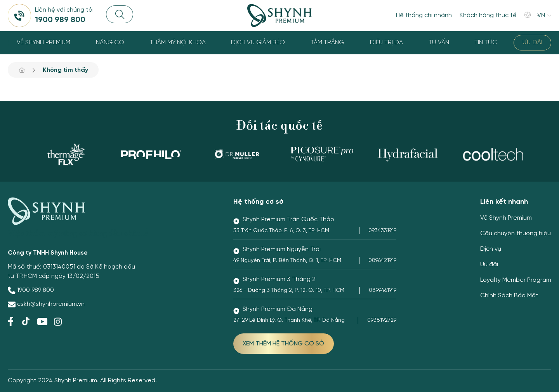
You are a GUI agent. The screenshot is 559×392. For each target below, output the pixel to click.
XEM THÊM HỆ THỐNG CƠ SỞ (283, 344)
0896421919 (382, 261)
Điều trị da (386, 42)
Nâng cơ (110, 42)
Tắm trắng (327, 42)
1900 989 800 (36, 290)
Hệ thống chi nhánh (424, 15)
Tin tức (486, 42)
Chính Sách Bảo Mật (509, 296)
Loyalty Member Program (516, 280)
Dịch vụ (491, 249)
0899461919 (383, 291)
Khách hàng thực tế (488, 15)
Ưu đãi (532, 42)
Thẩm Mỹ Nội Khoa (178, 42)
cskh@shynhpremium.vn (51, 304)
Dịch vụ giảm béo (258, 42)
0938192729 (382, 320)
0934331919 (382, 231)
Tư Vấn (439, 42)
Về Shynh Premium (43, 42)
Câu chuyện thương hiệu (516, 233)
